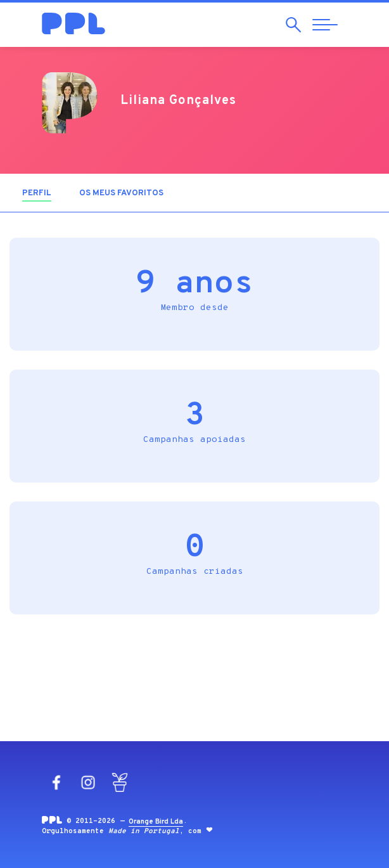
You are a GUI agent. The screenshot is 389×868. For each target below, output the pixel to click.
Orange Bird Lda (156, 822)
